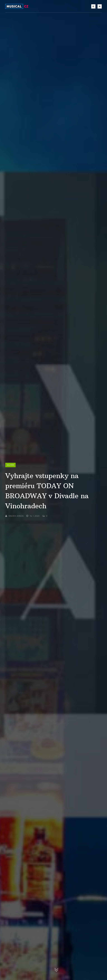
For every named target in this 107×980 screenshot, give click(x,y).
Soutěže (10, 465)
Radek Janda (14, 516)
